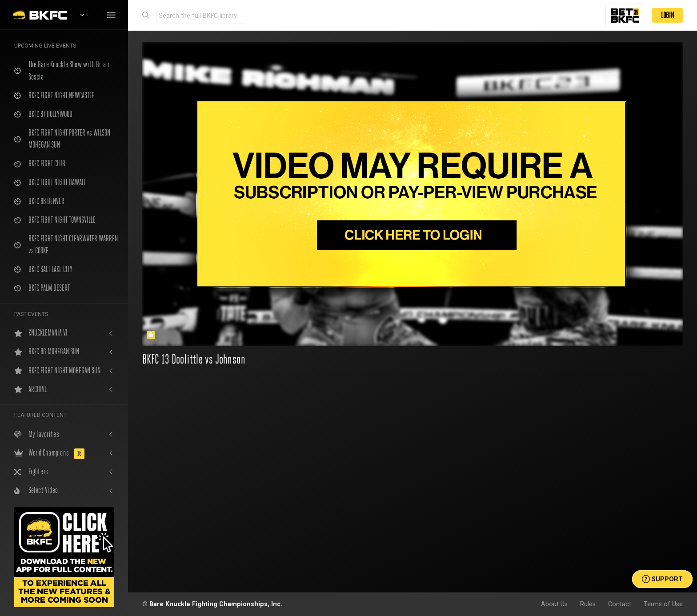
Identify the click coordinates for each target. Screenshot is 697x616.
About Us (554, 604)
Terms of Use (663, 604)
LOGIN (667, 15)
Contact (620, 604)
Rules (588, 604)
